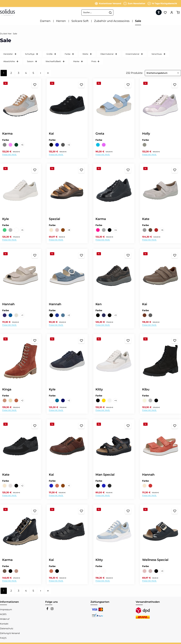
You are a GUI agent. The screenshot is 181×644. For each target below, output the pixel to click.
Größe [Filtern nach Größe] (51, 54)
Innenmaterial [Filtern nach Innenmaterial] (134, 54)
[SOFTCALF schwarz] (57, 571)
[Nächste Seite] (41, 73)
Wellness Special (155, 560)
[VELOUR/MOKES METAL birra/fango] (16, 571)
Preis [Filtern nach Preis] (96, 61)
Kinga (7, 389)
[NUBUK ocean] (57, 315)
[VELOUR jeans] (63, 315)
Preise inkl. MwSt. (9, 154)
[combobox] (82, 13)
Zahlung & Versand (10, 633)
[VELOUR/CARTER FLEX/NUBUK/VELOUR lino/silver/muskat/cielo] (5, 145)
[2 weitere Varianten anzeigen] (69, 145)
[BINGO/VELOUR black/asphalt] (98, 486)
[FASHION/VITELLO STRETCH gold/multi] (104, 400)
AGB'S (3, 614)
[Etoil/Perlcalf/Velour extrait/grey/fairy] (145, 145)
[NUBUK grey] (150, 400)
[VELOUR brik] (5, 400)
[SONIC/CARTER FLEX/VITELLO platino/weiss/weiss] (98, 571)
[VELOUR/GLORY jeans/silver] (10, 230)
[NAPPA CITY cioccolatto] (63, 230)
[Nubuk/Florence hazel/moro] (5, 571)
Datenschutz (7, 628)
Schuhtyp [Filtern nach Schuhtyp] (32, 54)
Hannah (8, 304)
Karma (7, 134)
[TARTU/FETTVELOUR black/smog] (110, 315)
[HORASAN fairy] (104, 145)
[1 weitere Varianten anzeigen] (22, 315)
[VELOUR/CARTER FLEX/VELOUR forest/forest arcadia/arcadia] (16, 145)
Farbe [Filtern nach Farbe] (69, 54)
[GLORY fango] (150, 571)
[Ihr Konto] (171, 12)
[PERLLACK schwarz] (110, 230)
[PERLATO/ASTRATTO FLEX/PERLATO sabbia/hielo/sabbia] (16, 315)
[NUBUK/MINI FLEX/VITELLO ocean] (5, 315)
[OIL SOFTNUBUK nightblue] (51, 486)
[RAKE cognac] (145, 315)
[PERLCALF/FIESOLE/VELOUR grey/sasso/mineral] (104, 230)
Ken (99, 304)
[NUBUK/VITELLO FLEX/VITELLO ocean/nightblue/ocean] (10, 315)
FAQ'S (3, 638)
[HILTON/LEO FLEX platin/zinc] (150, 230)
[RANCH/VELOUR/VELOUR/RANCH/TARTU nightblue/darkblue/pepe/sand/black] (104, 315)
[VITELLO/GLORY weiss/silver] (16, 230)
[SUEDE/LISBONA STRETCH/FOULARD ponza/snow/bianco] (104, 571)
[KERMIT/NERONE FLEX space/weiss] (51, 400)
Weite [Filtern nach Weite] (87, 54)
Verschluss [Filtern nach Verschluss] (159, 54)
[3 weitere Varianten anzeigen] (115, 315)
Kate (146, 219)
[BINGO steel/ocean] (104, 486)
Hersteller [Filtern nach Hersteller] (10, 54)
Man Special (105, 475)
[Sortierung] (163, 73)
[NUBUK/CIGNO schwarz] (16, 486)
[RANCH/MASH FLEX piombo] (63, 145)
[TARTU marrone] (63, 486)
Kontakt (4, 624)
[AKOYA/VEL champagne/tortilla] (5, 486)
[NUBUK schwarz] (51, 145)
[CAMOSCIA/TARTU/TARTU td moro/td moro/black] (98, 315)
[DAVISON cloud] (98, 145)
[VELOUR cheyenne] (10, 400)
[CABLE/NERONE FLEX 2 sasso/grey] (145, 230)
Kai (51, 134)
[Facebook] (48, 609)
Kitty (99, 389)
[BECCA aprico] (57, 230)
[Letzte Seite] (48, 73)
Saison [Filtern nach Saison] (32, 61)
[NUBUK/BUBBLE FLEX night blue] (63, 400)
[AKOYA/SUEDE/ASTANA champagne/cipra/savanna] (51, 230)
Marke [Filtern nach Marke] (78, 61)
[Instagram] (52, 609)
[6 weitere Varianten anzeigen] (162, 230)
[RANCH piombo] (150, 315)
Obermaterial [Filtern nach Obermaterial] (109, 54)
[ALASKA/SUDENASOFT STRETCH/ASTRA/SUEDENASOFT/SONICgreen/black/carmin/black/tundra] (98, 400)
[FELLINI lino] (145, 571)
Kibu (146, 389)
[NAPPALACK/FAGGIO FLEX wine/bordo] (156, 230)
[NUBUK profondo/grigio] (110, 486)
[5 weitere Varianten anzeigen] (22, 145)
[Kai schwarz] (51, 315)
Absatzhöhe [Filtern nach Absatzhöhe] (11, 61)
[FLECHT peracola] (150, 486)
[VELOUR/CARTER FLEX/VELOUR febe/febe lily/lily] (10, 145)
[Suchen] (98, 13)
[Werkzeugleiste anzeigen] (158, 12)
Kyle (6, 219)
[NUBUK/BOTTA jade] (5, 230)
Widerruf (5, 619)
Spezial (54, 219)
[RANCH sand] (57, 486)
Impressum (6, 609)
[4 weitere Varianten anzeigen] (115, 230)
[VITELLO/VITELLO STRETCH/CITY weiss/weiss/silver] (110, 400)
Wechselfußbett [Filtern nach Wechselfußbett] (55, 61)
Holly (146, 134)
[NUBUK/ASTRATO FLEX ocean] (57, 400)
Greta (100, 134)
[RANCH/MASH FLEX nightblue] (57, 145)
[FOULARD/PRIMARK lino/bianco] (10, 486)
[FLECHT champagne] (145, 486)
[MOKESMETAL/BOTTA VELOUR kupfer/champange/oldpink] (98, 230)
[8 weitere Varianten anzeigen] (69, 230)
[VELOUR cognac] (16, 400)
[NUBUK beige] (145, 400)
